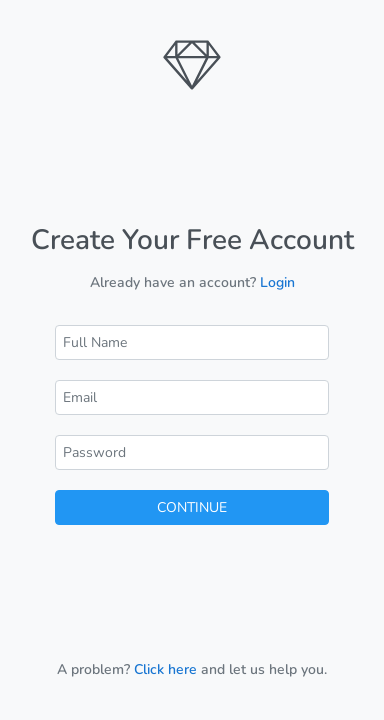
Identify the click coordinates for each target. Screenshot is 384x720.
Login (277, 282)
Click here (165, 669)
